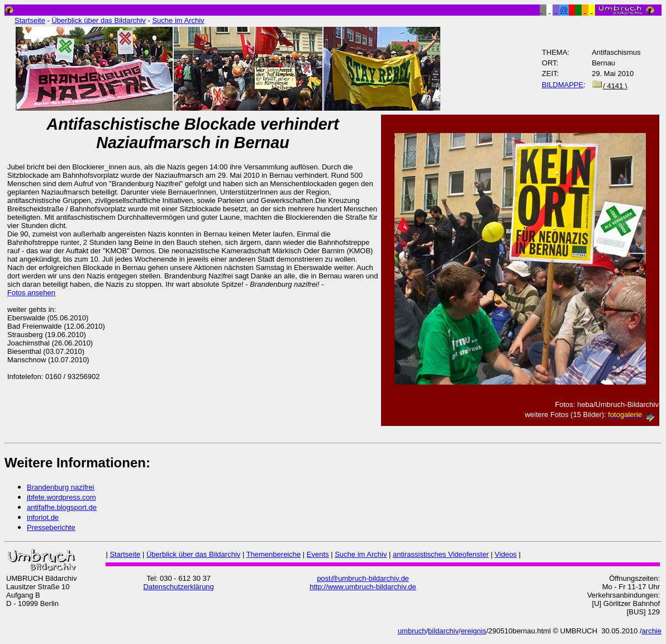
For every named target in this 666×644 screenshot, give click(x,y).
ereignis (474, 631)
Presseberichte (51, 527)
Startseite (30, 20)
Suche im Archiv (178, 20)
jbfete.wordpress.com (61, 497)
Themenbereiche (274, 554)
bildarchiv (443, 631)
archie (652, 631)
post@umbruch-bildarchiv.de (363, 578)
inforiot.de (43, 517)
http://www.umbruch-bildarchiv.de (363, 587)
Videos (506, 554)
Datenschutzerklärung (178, 587)
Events (318, 554)
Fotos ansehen (31, 293)
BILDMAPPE (563, 85)
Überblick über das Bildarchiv (98, 20)
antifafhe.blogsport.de (62, 507)
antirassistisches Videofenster (441, 554)
